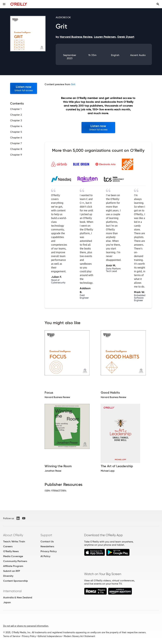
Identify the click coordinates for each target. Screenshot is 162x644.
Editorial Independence (50, 636)
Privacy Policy (49, 551)
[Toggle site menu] (4, 4)
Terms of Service (12, 636)
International (12, 591)
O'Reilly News (11, 551)
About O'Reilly (13, 535)
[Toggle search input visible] (158, 4)
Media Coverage (13, 556)
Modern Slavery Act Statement (79, 636)
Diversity (8, 576)
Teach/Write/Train (14, 541)
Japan (7, 602)
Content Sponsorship (16, 581)
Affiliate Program (13, 566)
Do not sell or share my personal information (26, 626)
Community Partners (15, 561)
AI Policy (45, 556)
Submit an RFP (12, 571)
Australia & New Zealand (18, 597)
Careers (8, 546)
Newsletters (47, 546)
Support (46, 535)
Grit (73, 84)
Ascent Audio (138, 55)
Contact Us (47, 541)
